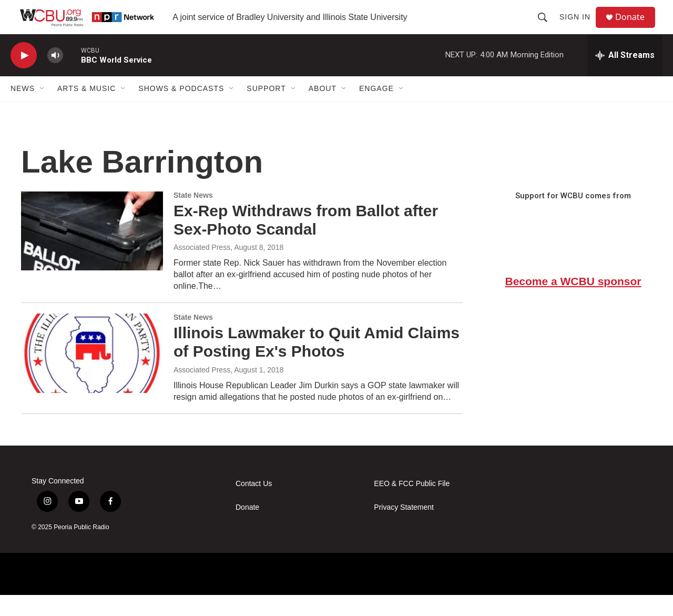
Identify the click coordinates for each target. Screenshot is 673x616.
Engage (376, 109)
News (23, 109)
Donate (636, 28)
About (323, 109)
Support (266, 109)
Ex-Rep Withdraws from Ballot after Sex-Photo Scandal (306, 241)
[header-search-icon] (547, 27)
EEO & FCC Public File (412, 505)
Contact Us (254, 505)
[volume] (55, 77)
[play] (24, 77)
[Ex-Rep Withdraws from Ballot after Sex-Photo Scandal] (92, 252)
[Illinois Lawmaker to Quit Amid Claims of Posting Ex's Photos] (92, 374)
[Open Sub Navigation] (43, 109)
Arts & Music (86, 109)
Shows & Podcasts (181, 109)
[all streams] (625, 76)
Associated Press (202, 268)
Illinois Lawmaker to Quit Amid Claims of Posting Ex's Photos (317, 363)
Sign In (579, 27)
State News (193, 216)
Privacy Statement (404, 528)
